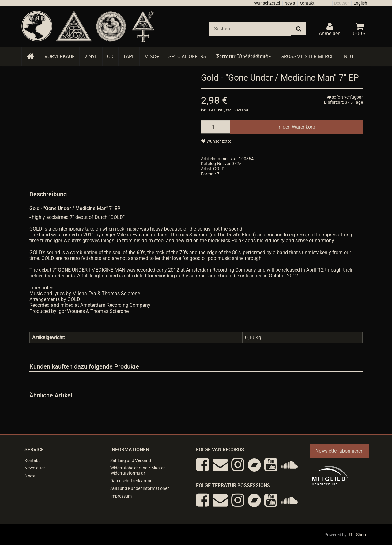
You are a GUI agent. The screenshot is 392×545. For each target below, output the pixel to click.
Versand (241, 110)
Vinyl (91, 56)
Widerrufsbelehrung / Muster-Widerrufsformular (138, 470)
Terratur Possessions (243, 56)
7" (219, 174)
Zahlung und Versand (131, 460)
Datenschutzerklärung (131, 481)
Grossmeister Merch (307, 56)
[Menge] (216, 127)
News (290, 3)
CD (110, 56)
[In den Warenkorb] (296, 127)
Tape (129, 56)
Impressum (121, 496)
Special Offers (187, 56)
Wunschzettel (267, 3)
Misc (152, 56)
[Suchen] (250, 29)
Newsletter (35, 468)
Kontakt (307, 3)
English (360, 3)
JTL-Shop (357, 535)
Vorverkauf (60, 56)
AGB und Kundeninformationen (140, 488)
